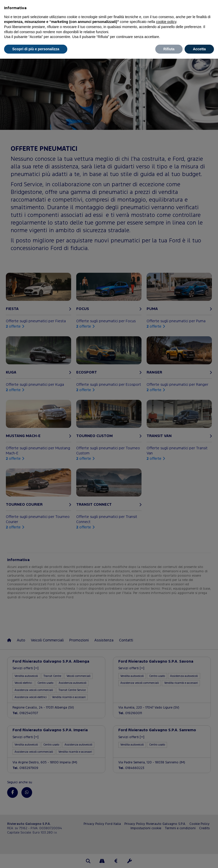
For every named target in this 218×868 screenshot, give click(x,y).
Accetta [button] (199, 49)
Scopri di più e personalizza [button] (36, 49)
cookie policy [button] (166, 22)
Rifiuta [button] (169, 49)
